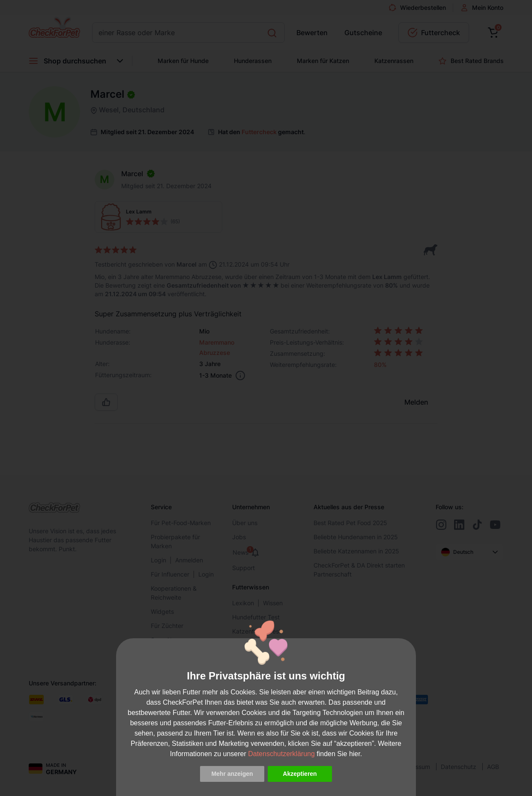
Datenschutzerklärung (281, 754)
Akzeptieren (300, 774)
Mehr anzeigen (232, 774)
